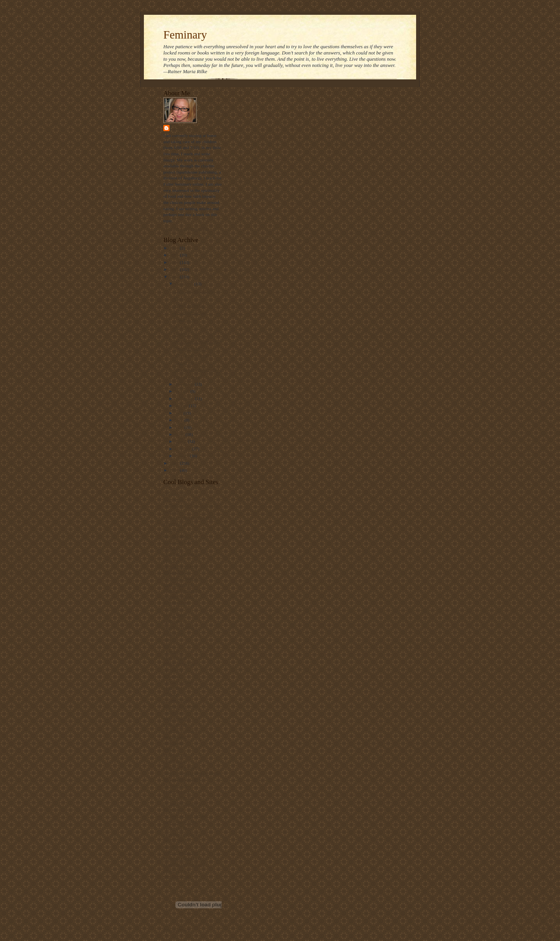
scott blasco (173, 743)
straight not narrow (180, 767)
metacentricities (177, 718)
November (185, 384)
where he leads (176, 871)
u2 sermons (173, 846)
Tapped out (184, 363)
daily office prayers (180, 566)
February (184, 449)
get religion (173, 633)
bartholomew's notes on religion (191, 505)
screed (169, 749)
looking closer (176, 700)
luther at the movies (180, 706)
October (183, 391)
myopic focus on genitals (196, 341)
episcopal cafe (176, 602)
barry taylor (173, 499)
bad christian (174, 493)
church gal (172, 548)
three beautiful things (182, 834)
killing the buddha (179, 664)
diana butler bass (178, 585)
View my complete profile (186, 228)
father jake (172, 621)
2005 (175, 463)
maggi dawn (174, 712)
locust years (174, 688)
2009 (175, 255)
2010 (175, 248)
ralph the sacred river (182, 730)
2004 (175, 470)
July (179, 413)
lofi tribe (171, 694)
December (185, 284)
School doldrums (189, 305)
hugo (168, 645)
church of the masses (181, 554)
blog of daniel (175, 535)
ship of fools (174, 761)
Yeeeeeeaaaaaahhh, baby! (196, 370)
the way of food (177, 828)
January (183, 456)
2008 (175, 262)
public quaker (175, 724)
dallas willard (175, 572)
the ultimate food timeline (186, 816)
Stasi (177, 128)
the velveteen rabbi (180, 822)
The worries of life (190, 348)
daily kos (171, 560)
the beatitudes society (182, 779)
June (180, 420)
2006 (175, 277)
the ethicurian (175, 785)
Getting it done (187, 377)
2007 (175, 269)
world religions (177, 876)
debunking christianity (183, 578)
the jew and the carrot (182, 804)
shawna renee (175, 755)
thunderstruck (175, 840)
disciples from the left (182, 590)
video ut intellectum (181, 852)
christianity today (178, 542)
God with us (185, 320)
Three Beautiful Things (194, 291)
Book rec (182, 334)
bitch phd (171, 530)
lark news (172, 676)
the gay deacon (176, 791)
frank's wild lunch (179, 627)
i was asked (173, 651)
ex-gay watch (175, 615)
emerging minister (179, 597)
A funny (181, 327)
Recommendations (190, 312)
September (185, 399)
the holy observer (178, 797)
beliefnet (171, 511)
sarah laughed (175, 737)
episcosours (173, 609)
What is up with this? (193, 355)
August (182, 406)
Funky (180, 298)
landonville (173, 670)
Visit (177, 930)
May (180, 427)
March (182, 441)
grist (167, 639)
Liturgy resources (178, 682)
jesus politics (175, 657)
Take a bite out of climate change (192, 773)
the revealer (173, 809)
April (180, 434)
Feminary (185, 35)
